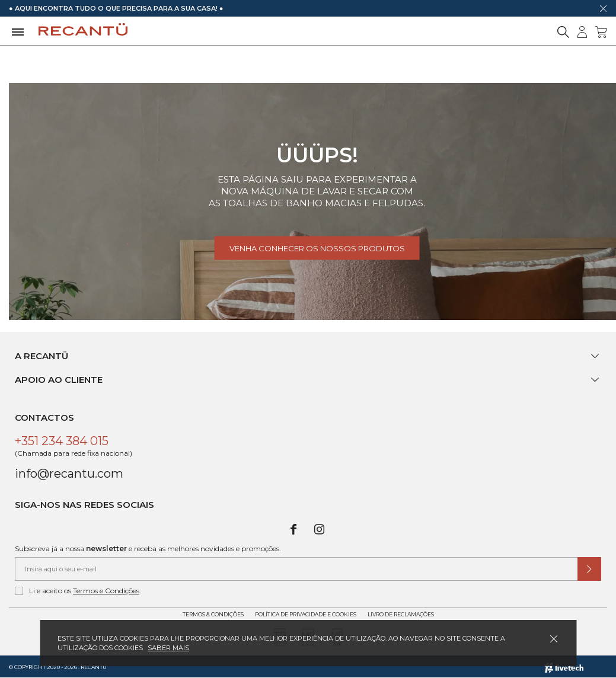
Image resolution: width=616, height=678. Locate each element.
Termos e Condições (106, 591)
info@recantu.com (69, 474)
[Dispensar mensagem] (603, 8)
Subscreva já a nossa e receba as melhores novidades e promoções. (148, 549)
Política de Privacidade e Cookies (306, 614)
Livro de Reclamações (401, 614)
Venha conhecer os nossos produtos (317, 248)
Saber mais (168, 648)
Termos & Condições (213, 614)
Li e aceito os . (78, 591)
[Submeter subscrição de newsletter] (589, 569)
